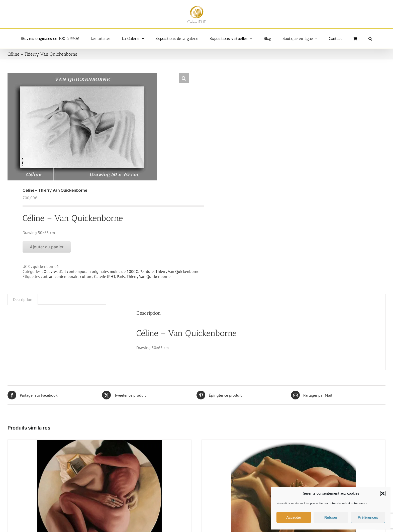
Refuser (331, 517)
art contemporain (64, 276)
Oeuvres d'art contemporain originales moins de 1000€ (91, 271)
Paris (121, 276)
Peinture (147, 271)
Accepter (294, 517)
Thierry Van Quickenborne (177, 271)
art (45, 276)
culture (86, 276)
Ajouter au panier (47, 247)
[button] (383, 493)
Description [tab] (23, 299)
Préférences (368, 517)
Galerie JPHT (105, 276)
